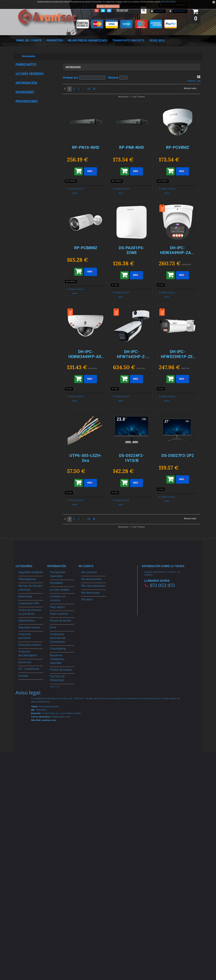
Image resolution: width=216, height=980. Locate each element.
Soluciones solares (30, 829)
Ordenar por (71, 77)
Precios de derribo (60, 805)
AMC (23, 92)
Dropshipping (58, 833)
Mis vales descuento (93, 771)
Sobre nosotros (29, 301)
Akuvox (24, 87)
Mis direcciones (90, 777)
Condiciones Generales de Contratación (33, 314)
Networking (25, 781)
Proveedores (27, 706)
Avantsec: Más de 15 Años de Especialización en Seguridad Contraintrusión (62, 904)
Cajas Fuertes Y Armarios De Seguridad (28, 892)
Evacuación (25, 903)
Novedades (25, 336)
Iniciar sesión (179, 11)
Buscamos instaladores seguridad (57, 844)
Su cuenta (159, 11)
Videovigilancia (27, 764)
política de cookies (168, 2)
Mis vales (87, 795)
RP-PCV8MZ (43, 427)
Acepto (100, 6)
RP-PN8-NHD (43, 387)
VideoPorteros (27, 805)
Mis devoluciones (91, 764)
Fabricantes (26, 65)
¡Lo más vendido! (30, 119)
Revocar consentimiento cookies (59, 876)
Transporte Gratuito (128, 40)
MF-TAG (42, 246)
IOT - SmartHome (29, 854)
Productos (55, 40)
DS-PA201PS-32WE (44, 509)
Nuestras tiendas (29, 327)
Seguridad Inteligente (31, 757)
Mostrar (113, 77)
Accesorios (25, 847)
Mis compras (89, 757)
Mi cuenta (86, 751)
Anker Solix (26, 104)
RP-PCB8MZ (43, 467)
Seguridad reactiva (29, 812)
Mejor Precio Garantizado (88, 40)
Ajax (23, 81)
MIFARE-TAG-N (43, 130)
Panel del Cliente (29, 40)
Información (26, 290)
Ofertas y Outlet (27, 867)
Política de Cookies (31, 321)
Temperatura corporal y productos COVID (28, 878)
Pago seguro (27, 295)
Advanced (26, 76)
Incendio (23, 861)
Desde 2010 (157, 40)
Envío (23, 306)
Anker (23, 98)
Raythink (25, 70)
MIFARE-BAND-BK (43, 170)
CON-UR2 (43, 208)
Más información (112, 6)
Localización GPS (29, 788)
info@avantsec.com (159, 776)
